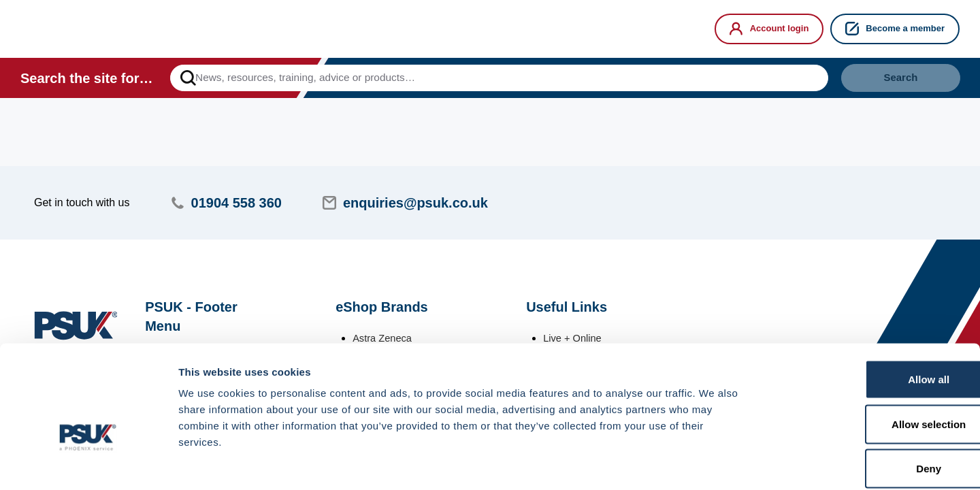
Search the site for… (87, 80)
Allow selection (866, 356)
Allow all (867, 311)
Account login (769, 29)
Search (888, 81)
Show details (714, 463)
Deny (867, 401)
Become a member (895, 29)
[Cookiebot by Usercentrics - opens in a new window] (88, 463)
